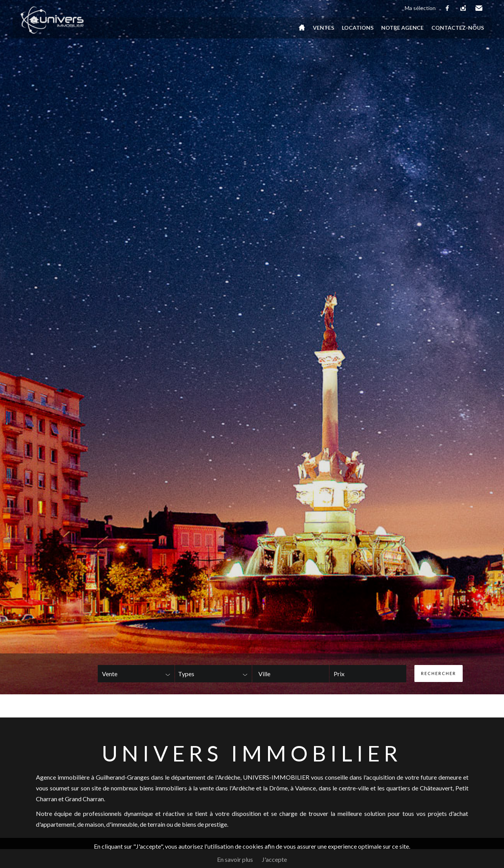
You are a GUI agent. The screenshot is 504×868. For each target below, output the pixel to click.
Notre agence (402, 28)
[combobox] (291, 674)
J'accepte (274, 859)
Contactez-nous (458, 28)
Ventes (323, 28)
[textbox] (279, 674)
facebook (448, 8)
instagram (463, 8)
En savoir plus (235, 859)
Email (479, 8)
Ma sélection (420, 8)
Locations (358, 28)
